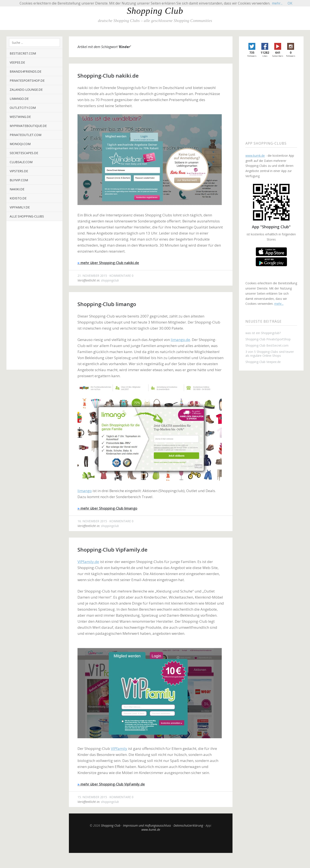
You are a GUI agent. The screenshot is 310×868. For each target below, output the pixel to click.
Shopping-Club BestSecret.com (267, 345)
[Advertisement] (34, 299)
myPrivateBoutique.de (28, 126)
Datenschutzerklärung (188, 825)
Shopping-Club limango (107, 304)
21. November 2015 (92, 276)
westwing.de (20, 117)
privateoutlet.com (26, 135)
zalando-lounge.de (26, 90)
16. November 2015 (92, 521)
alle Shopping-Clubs (27, 216)
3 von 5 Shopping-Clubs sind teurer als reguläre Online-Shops (270, 354)
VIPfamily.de (20, 207)
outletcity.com (23, 108)
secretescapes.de (24, 153)
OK (290, 3)
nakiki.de (17, 189)
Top (151, 842)
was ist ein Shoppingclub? (263, 333)
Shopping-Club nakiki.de (108, 76)
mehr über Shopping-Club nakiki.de (108, 263)
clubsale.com (21, 162)
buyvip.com (19, 180)
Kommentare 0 (121, 276)
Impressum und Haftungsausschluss (147, 825)
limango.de (19, 99)
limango (85, 491)
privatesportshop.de (27, 81)
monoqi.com (20, 144)
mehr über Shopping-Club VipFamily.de (111, 784)
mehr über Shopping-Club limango (107, 508)
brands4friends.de (26, 71)
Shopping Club (155, 11)
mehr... (279, 304)
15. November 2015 (92, 797)
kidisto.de (18, 198)
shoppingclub (110, 280)
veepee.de (17, 62)
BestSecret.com (23, 53)
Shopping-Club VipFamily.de (112, 550)
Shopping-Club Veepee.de (263, 362)
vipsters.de (19, 171)
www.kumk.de (151, 830)
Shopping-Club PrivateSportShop (268, 339)
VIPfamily (119, 748)
